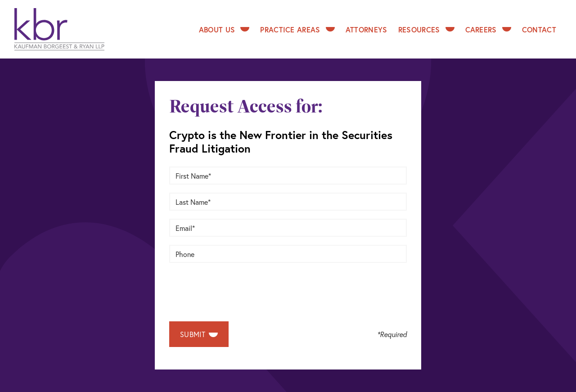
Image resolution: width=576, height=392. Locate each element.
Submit (199, 334)
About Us (224, 29)
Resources (426, 29)
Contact (539, 29)
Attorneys (367, 29)
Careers (488, 29)
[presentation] (238, 288)
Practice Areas (297, 29)
